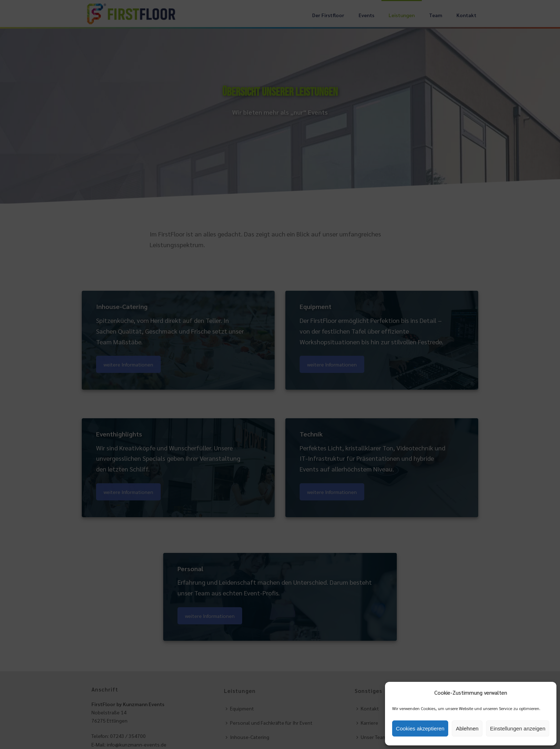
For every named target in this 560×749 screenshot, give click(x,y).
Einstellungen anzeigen (518, 728)
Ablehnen (467, 728)
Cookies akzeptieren (420, 728)
